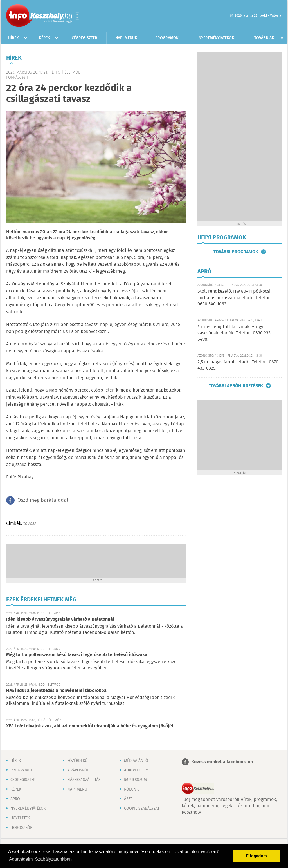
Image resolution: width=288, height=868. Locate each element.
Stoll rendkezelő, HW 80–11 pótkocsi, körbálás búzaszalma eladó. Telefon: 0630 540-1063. (235, 298)
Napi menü (77, 789)
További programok (236, 252)
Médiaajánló (136, 761)
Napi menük (126, 38)
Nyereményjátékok (216, 38)
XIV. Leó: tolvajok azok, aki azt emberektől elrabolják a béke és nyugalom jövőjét (90, 726)
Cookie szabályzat (142, 809)
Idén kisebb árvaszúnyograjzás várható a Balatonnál (60, 619)
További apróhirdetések (236, 386)
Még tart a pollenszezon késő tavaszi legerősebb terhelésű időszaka (77, 655)
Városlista (77, 16)
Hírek (13, 38)
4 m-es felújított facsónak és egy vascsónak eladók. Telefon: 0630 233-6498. (235, 333)
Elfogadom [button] (256, 856)
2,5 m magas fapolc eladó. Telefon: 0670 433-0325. (238, 365)
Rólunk (131, 789)
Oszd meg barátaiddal (43, 500)
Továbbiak (264, 38)
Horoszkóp (21, 828)
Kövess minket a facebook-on (222, 762)
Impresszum (135, 780)
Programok (167, 38)
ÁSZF (128, 799)
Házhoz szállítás (84, 780)
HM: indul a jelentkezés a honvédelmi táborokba (56, 691)
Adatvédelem (136, 770)
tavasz (30, 524)
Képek (44, 38)
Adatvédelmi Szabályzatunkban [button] (40, 859)
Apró (15, 799)
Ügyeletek (20, 818)
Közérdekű (77, 761)
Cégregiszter (85, 38)
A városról (78, 770)
